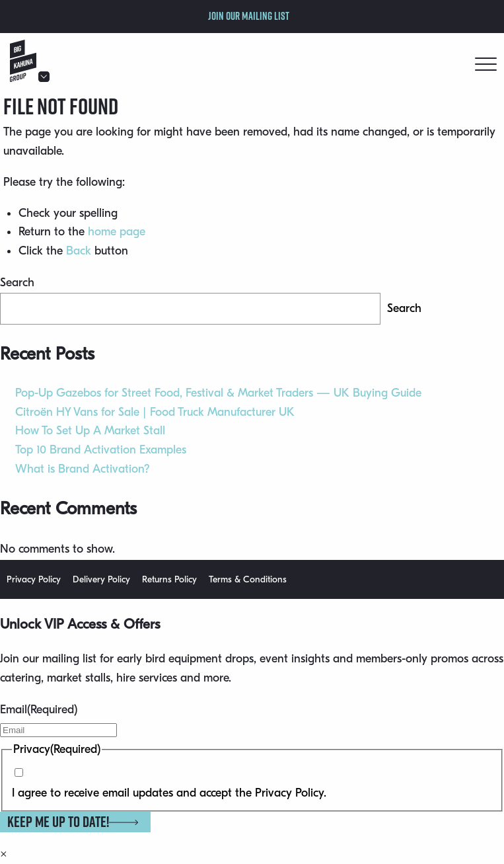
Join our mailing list (249, 16)
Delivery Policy (101, 579)
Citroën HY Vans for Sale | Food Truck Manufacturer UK (155, 412)
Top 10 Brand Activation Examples (101, 450)
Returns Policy (169, 579)
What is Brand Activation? (83, 469)
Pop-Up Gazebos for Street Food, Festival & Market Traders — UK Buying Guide (218, 393)
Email (39, 710)
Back (79, 251)
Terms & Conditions (248, 579)
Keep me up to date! (73, 822)
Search (17, 283)
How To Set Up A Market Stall (90, 431)
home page (117, 232)
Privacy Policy (34, 579)
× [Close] (4, 854)
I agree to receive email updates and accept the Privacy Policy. (169, 793)
